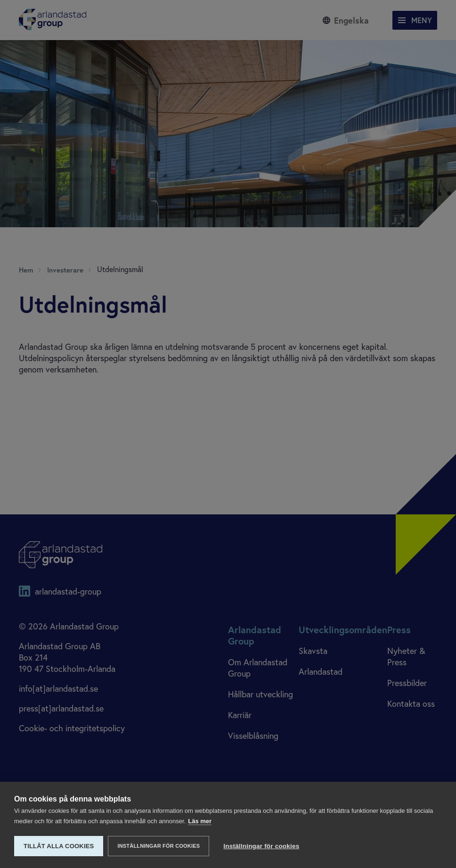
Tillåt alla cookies (59, 846)
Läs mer (200, 821)
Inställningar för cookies (159, 846)
